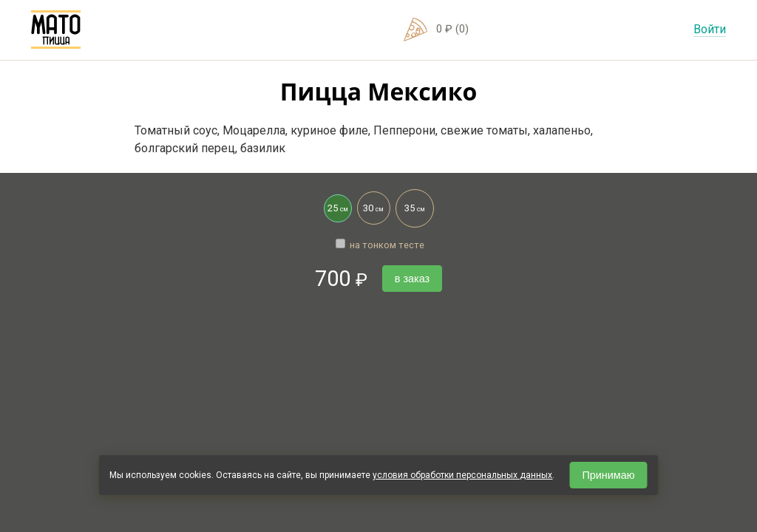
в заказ (412, 279)
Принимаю (608, 475)
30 (371, 203)
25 (336, 204)
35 (410, 202)
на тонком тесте (380, 245)
